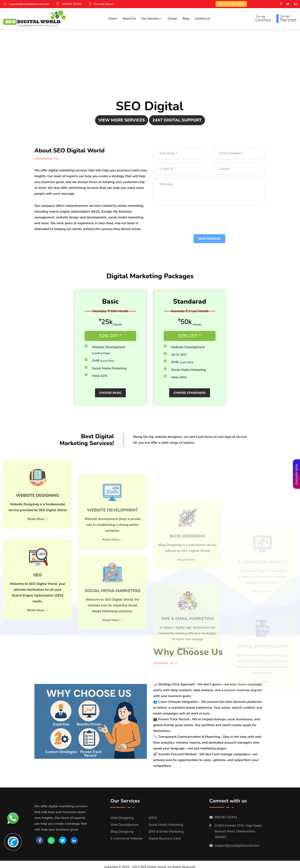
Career (172, 19)
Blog (186, 19)
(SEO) (153, 813)
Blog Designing (262, 71)
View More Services (122, 120)
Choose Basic (111, 393)
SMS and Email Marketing (47, 77)
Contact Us (202, 19)
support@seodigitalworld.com (29, 4)
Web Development (124, 820)
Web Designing (122, 813)
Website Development (254, 59)
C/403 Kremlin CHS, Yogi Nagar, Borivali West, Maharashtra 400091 (239, 827)
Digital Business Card (35, 89)
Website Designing (258, 47)
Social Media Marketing (46, 65)
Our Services (152, 19)
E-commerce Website (264, 84)
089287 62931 (72, 4)
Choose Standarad (190, 393)
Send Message (209, 239)
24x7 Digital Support (177, 120)
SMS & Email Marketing (166, 827)
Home (113, 19)
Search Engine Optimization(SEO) (41, 50)
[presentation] (185, 217)
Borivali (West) (104, 4)
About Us (129, 19)
